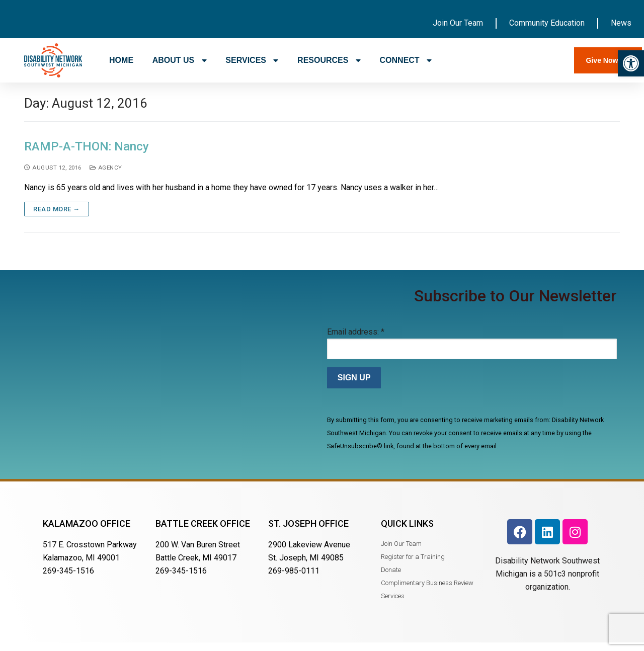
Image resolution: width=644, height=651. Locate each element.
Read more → (57, 217)
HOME (121, 60)
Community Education (547, 23)
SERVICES (252, 60)
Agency (106, 175)
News (621, 23)
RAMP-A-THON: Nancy (87, 154)
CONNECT (406, 60)
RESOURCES (329, 60)
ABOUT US (180, 60)
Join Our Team (458, 23)
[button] (631, 63)
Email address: (356, 340)
